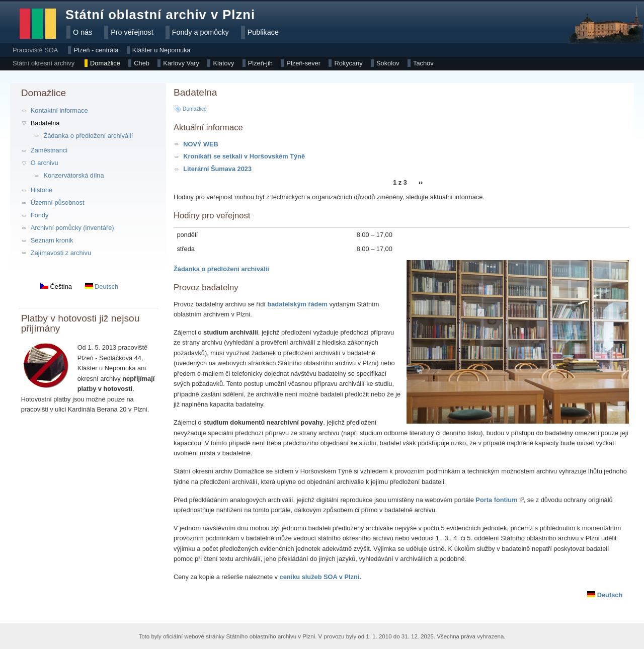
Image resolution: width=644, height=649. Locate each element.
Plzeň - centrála (96, 50)
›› (421, 183)
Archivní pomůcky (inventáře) (72, 228)
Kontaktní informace (59, 110)
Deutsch (102, 287)
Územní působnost (58, 202)
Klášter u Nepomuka (162, 50)
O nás (83, 32)
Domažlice (105, 63)
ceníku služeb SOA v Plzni (320, 577)
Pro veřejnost (132, 32)
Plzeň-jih (260, 63)
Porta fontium (496, 500)
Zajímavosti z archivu (61, 253)
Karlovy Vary (181, 63)
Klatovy (223, 63)
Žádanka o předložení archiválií (88, 136)
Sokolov (388, 63)
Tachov (423, 63)
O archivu (45, 163)
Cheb (142, 63)
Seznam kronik (52, 240)
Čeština (56, 287)
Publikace (263, 32)
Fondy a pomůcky (200, 32)
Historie (42, 190)
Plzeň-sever (303, 63)
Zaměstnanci (49, 150)
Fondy (40, 215)
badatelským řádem (297, 304)
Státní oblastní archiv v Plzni (160, 15)
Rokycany (348, 63)
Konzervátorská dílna (73, 175)
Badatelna (45, 123)
